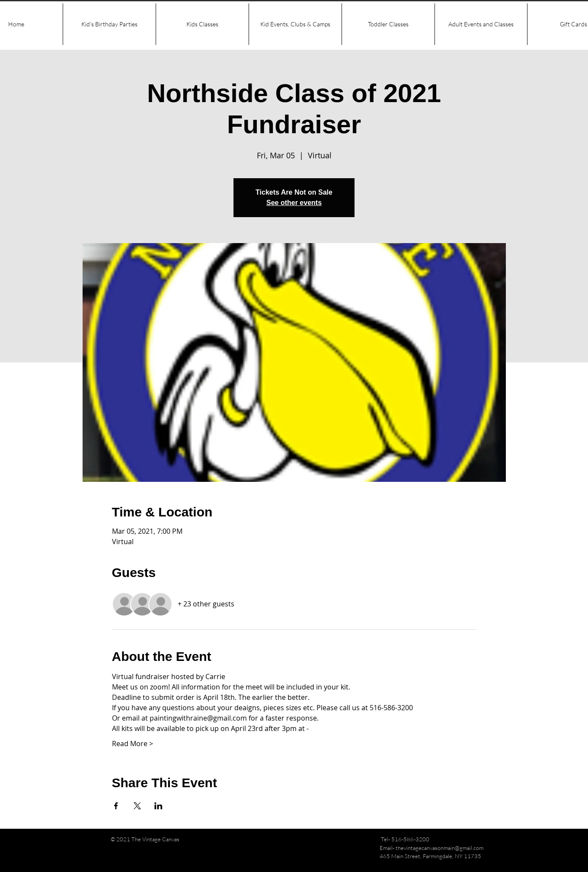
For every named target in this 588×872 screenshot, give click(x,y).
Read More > (133, 744)
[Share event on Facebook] (116, 806)
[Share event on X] (137, 806)
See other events (294, 203)
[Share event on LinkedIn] (158, 806)
